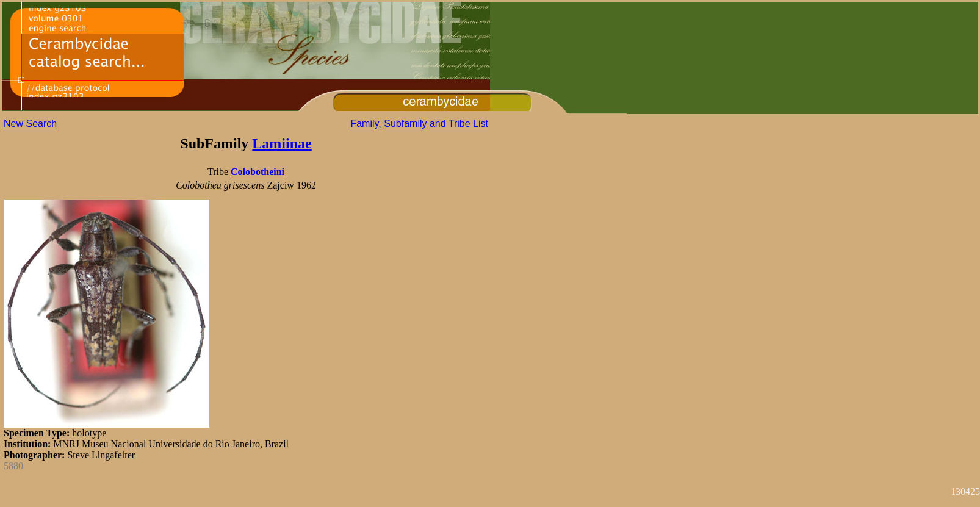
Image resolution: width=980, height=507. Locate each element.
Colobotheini (258, 172)
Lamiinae (282, 143)
